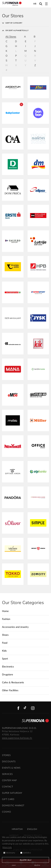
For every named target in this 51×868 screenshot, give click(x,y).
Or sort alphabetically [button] (15, 30)
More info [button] (7, 848)
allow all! (26, 860)
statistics (26, 853)
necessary (9, 853)
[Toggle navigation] (46, 4)
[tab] (26, 23)
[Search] (41, 4)
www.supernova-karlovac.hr (17, 738)
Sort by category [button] (12, 23)
